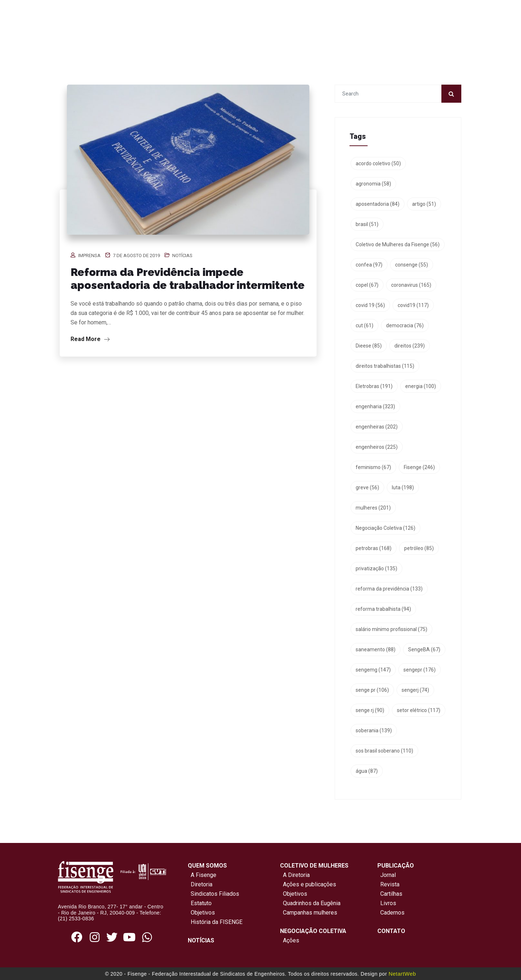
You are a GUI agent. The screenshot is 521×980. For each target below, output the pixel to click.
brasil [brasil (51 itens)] (367, 224)
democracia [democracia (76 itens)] (405, 325)
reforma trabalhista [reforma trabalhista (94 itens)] (383, 609)
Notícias (182, 255)
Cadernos (392, 913)
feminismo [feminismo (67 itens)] (373, 467)
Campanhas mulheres (309, 913)
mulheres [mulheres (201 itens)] (373, 508)
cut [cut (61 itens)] (365, 325)
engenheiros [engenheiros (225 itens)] (377, 447)
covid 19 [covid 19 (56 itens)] (370, 305)
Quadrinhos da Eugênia (310, 903)
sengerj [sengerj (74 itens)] (415, 690)
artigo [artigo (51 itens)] (424, 204)
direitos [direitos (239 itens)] (410, 346)
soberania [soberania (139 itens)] (374, 730)
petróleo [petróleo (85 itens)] (419, 548)
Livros (388, 903)
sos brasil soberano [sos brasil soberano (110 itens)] (384, 751)
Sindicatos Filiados (213, 894)
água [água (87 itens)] (367, 771)
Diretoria (200, 884)
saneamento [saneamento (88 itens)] (376, 649)
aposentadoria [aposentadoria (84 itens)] (378, 204)
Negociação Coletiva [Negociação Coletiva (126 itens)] (386, 528)
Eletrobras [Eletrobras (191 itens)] (374, 386)
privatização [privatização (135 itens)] (376, 568)
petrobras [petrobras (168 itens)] (374, 548)
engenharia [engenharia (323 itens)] (375, 406)
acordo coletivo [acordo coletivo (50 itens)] (378, 163)
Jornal (388, 875)
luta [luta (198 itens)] (403, 487)
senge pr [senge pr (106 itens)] (372, 690)
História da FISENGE (215, 922)
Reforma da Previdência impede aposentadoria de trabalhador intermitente (188, 279)
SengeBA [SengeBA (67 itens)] (424, 649)
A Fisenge (202, 875)
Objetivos (201, 913)
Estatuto (200, 903)
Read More (90, 339)
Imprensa (89, 255)
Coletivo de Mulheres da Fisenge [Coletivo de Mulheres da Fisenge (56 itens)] (398, 244)
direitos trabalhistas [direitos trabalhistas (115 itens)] (385, 366)
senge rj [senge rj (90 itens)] (370, 710)
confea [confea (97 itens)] (369, 265)
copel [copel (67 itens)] (367, 285)
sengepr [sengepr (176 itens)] (420, 670)
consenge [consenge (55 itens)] (412, 265)
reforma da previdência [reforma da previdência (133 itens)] (389, 589)
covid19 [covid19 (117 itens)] (413, 305)
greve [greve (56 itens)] (367, 487)
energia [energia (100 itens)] (421, 386)
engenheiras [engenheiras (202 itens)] (377, 427)
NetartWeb (402, 974)
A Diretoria (295, 875)
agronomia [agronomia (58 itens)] (373, 184)
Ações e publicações (308, 884)
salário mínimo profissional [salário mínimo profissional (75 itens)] (391, 629)
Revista (390, 884)
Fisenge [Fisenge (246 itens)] (419, 467)
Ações (290, 940)
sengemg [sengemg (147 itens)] (373, 670)
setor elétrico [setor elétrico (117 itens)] (419, 710)
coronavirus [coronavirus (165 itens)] (411, 285)
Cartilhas (391, 894)
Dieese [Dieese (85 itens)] (369, 346)
